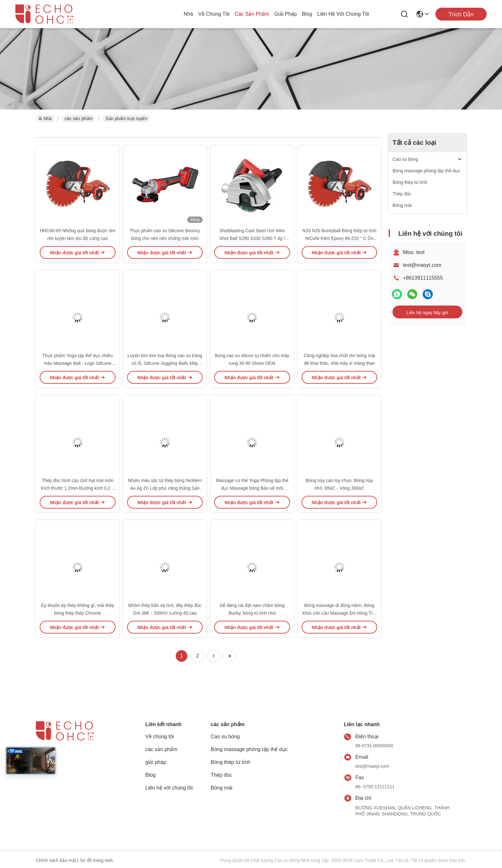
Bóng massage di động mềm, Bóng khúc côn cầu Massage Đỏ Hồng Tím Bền (340, 613)
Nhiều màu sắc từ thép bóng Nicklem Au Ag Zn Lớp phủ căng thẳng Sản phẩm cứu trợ (165, 488)
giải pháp (286, 14)
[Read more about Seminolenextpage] (214, 656)
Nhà (188, 14)
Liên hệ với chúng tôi (343, 14)
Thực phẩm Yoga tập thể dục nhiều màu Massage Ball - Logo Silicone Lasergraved (77, 363)
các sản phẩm (252, 14)
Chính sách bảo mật (56, 860)
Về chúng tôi (214, 14)
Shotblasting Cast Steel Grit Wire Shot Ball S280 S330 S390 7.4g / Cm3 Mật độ (252, 238)
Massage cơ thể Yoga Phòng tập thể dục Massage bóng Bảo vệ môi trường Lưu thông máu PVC (252, 488)
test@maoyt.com (422, 265)
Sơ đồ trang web (96, 860)
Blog (307, 14)
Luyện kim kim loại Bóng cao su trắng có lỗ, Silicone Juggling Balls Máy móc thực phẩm (165, 363)
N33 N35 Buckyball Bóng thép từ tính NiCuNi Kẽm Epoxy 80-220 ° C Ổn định (340, 238)
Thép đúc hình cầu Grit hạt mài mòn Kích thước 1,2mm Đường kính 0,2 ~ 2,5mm (78, 488)
